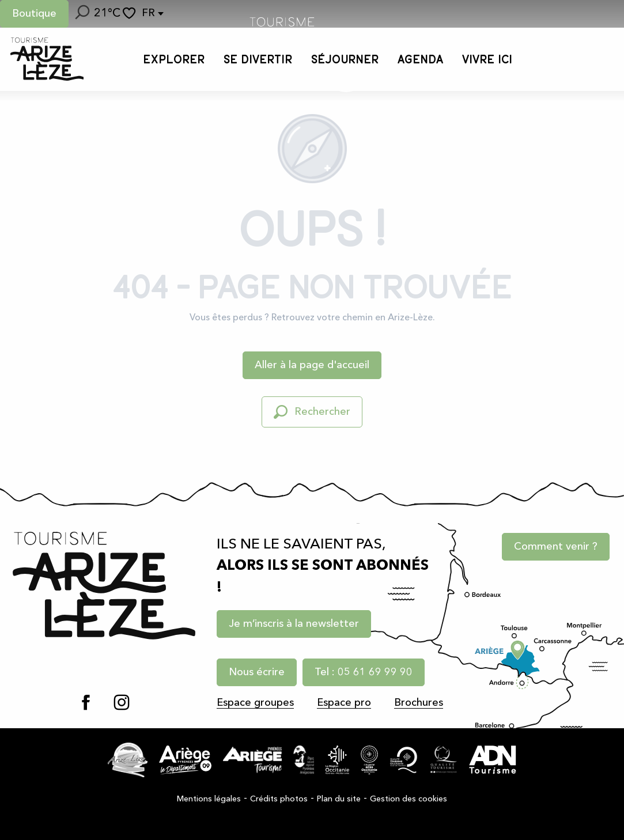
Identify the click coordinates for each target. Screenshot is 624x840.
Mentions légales (209, 799)
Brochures (419, 703)
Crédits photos (279, 799)
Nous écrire (257, 672)
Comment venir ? (556, 547)
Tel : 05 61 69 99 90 (364, 672)
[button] (81, 14)
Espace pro (344, 703)
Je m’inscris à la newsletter (294, 624)
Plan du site (339, 799)
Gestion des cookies (409, 799)
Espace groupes (255, 703)
